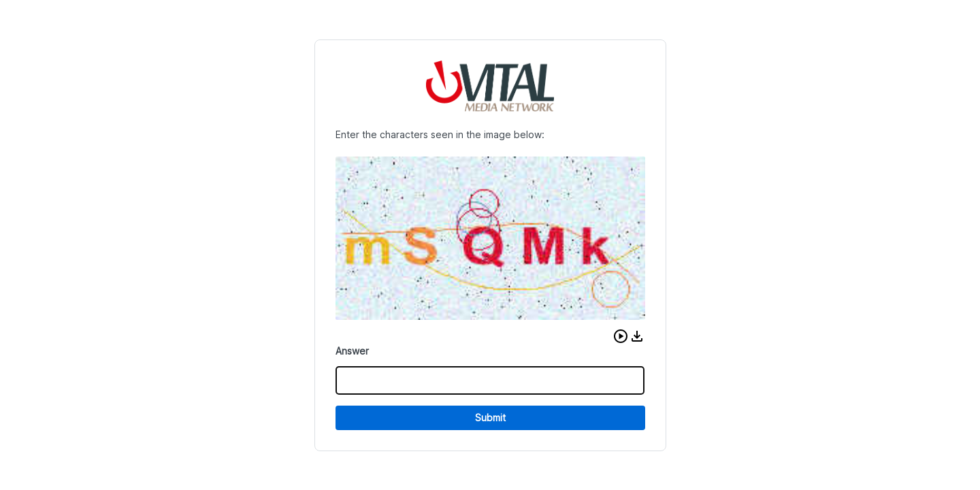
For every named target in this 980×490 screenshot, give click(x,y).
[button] (621, 336)
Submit (490, 418)
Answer (352, 351)
